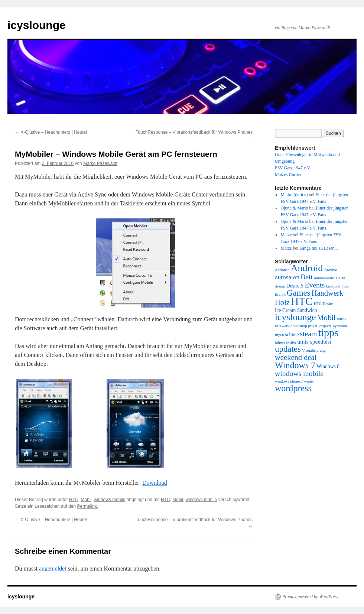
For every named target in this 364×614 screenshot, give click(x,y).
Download (155, 483)
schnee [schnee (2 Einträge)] (292, 334)
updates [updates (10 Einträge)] (288, 349)
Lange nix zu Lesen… (319, 248)
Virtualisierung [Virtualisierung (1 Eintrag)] (314, 350)
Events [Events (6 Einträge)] (315, 285)
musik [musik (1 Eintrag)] (342, 319)
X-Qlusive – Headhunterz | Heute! (51, 132)
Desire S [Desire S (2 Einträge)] (295, 286)
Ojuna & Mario (295, 208)
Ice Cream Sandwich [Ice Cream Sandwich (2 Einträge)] (296, 310)
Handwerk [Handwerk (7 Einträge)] (328, 293)
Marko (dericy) (294, 195)
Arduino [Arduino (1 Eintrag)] (331, 270)
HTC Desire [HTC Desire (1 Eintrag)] (324, 304)
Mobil (86, 500)
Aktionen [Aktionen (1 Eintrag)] (282, 270)
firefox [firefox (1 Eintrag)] (280, 294)
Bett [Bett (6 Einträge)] (307, 277)
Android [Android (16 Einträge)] (307, 268)
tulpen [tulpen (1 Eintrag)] (280, 342)
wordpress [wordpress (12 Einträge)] (293, 388)
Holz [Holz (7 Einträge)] (282, 302)
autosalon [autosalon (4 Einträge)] (287, 277)
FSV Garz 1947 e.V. (293, 168)
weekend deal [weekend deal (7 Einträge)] (296, 357)
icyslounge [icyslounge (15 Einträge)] (295, 317)
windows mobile (110, 500)
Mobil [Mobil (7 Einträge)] (326, 318)
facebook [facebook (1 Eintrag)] (333, 286)
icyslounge (37, 25)
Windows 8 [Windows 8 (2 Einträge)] (328, 366)
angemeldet (53, 568)
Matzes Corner (288, 175)
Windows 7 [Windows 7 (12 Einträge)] (295, 365)
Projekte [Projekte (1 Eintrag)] (325, 326)
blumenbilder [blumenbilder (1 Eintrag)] (324, 278)
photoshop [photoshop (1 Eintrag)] (299, 326)
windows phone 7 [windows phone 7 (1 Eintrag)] (289, 381)
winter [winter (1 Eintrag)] (309, 381)
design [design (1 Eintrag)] (280, 286)
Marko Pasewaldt (100, 163)
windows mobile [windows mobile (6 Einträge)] (299, 373)
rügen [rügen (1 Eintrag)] (279, 335)
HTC (74, 500)
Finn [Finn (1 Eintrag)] (345, 286)
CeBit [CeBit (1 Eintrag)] (341, 278)
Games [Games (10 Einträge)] (299, 293)
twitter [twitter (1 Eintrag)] (291, 342)
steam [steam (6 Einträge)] (308, 334)
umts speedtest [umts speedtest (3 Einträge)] (314, 342)
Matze (286, 235)
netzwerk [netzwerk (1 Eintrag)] (282, 326)
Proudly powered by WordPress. (311, 597)
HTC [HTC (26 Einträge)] (302, 301)
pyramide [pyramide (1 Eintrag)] (340, 326)
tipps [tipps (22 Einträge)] (328, 333)
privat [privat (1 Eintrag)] (313, 326)
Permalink (87, 506)
